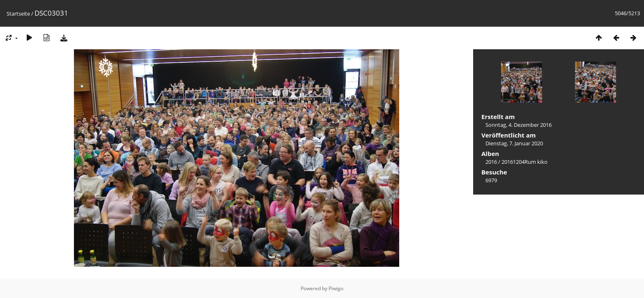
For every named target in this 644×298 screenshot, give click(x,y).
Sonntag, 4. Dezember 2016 (519, 125)
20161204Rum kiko (524, 162)
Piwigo (336, 288)
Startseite (18, 14)
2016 (491, 162)
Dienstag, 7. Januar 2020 (514, 143)
